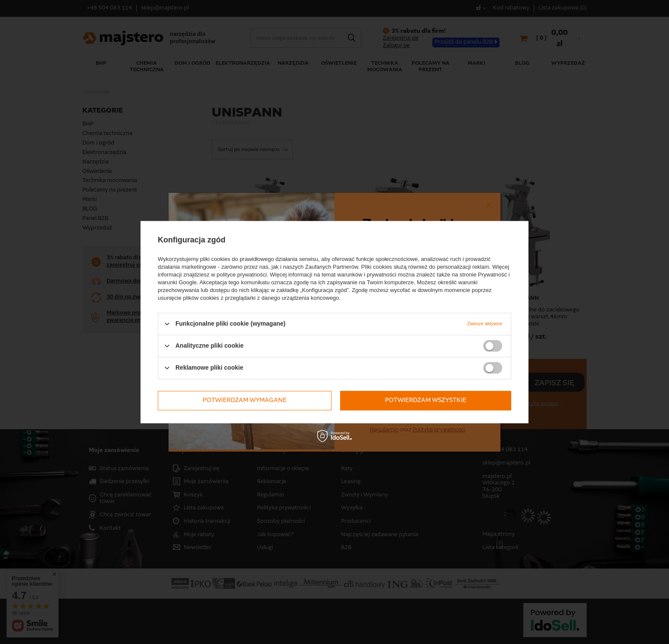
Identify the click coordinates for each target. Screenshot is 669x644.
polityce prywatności (242, 275)
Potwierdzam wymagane (245, 400)
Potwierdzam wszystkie (426, 400)
